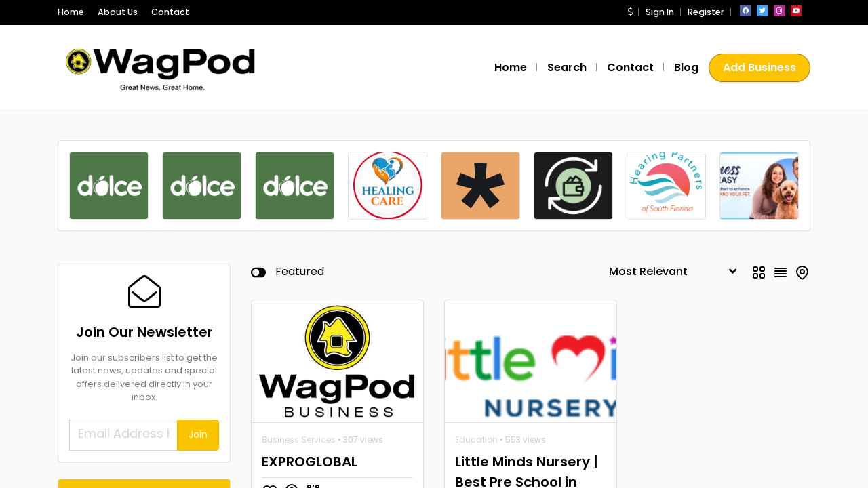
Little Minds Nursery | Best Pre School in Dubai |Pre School (527, 375)
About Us (118, 12)
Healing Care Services (154, 471)
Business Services (299, 332)
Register (706, 12)
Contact (170, 12)
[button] (630, 12)
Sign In (660, 12)
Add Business (759, 67)
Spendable (149, 423)
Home (71, 12)
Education (476, 332)
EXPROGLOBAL (310, 354)
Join (198, 327)
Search (567, 67)
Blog (686, 67)
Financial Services (163, 442)
